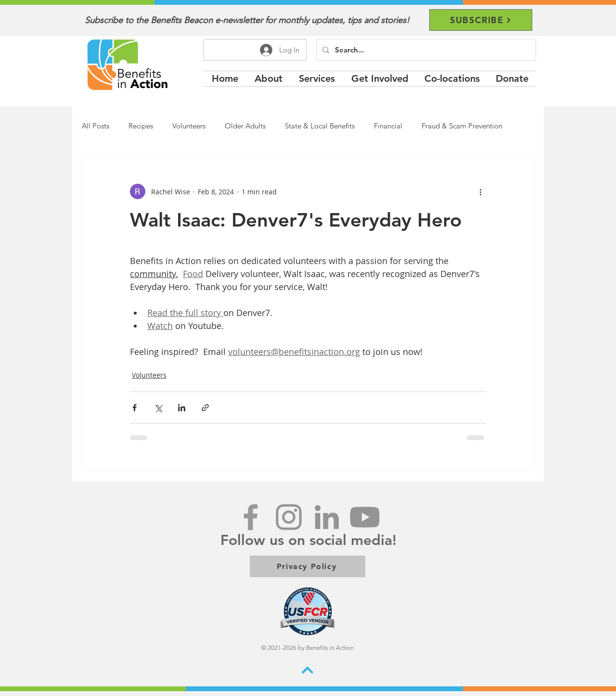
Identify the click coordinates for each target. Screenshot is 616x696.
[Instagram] (289, 517)
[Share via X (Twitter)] (158, 408)
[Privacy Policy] (308, 566)
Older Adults (245, 126)
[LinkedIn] (327, 517)
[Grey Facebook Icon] (251, 517)
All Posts (96, 126)
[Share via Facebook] (135, 408)
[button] (317, 79)
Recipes (141, 126)
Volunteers (189, 126)
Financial (388, 126)
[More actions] (480, 191)
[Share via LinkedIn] (182, 408)
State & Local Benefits (320, 126)
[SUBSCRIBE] (481, 20)
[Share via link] (205, 408)
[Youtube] (365, 517)
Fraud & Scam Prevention (462, 126)
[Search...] (425, 50)
